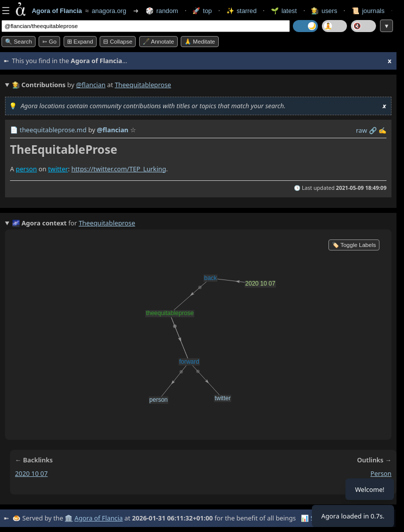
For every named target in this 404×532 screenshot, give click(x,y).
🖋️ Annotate (158, 42)
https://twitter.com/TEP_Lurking (118, 169)
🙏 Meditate (199, 42)
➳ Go (49, 42)
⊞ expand (80, 42)
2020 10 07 (31, 474)
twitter (58, 169)
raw (361, 130)
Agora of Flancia (99, 518)
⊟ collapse (118, 42)
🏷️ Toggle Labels (354, 245)
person (27, 169)
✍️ (382, 130)
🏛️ (69, 518)
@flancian (91, 85)
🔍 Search (19, 42)
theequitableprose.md (53, 130)
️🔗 (373, 130)
